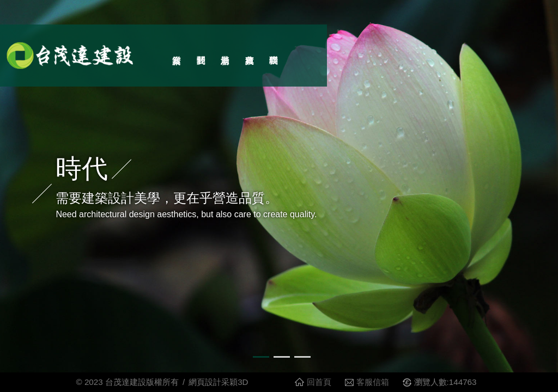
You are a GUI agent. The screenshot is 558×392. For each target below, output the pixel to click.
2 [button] (279, 362)
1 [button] (258, 362)
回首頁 (319, 382)
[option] (279, 186)
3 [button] (300, 362)
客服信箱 (373, 382)
